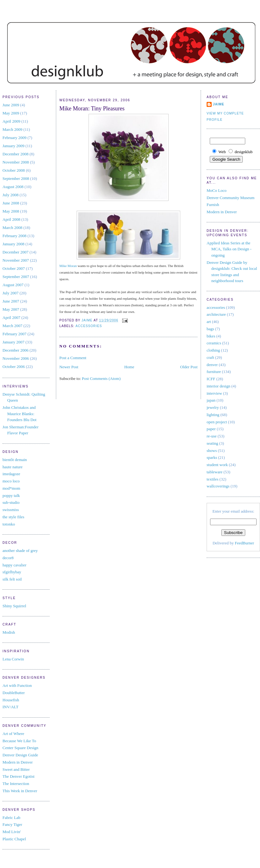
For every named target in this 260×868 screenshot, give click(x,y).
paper (211, 429)
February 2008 (14, 236)
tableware (215, 472)
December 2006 (16, 350)
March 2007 (12, 326)
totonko (9, 524)
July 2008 (11, 195)
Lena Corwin (13, 659)
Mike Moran (68, 266)
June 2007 (11, 301)
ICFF (211, 379)
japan (211, 400)
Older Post (189, 367)
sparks (212, 457)
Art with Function (17, 685)
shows (212, 451)
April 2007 (11, 317)
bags (210, 329)
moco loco (11, 481)
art (209, 322)
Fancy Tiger (12, 824)
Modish (9, 632)
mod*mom (11, 488)
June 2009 (11, 105)
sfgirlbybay (12, 572)
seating (212, 443)
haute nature (13, 467)
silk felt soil (12, 579)
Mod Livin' (12, 832)
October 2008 (14, 170)
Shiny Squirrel (14, 606)
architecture (216, 314)
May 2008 (11, 211)
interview (214, 393)
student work (217, 465)
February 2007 (14, 334)
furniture (214, 372)
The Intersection (16, 784)
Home (129, 367)
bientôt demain (15, 460)
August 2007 (13, 285)
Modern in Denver (18, 762)
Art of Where (13, 734)
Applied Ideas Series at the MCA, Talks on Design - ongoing (229, 249)
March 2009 (12, 129)
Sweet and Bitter (16, 769)
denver (212, 365)
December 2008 (16, 154)
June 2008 (11, 203)
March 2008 (12, 228)
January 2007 (14, 342)
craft (210, 357)
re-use (212, 436)
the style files (13, 517)
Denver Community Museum (230, 198)
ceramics (214, 343)
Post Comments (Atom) (101, 378)
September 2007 (16, 277)
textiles (213, 479)
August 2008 (13, 187)
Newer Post (69, 367)
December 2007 (16, 252)
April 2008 (11, 219)
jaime (219, 104)
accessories (89, 326)
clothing (213, 350)
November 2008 (16, 162)
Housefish (11, 700)
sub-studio (11, 502)
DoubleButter (14, 693)
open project (217, 422)
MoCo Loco (217, 190)
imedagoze (11, 474)
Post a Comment (73, 358)
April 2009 (11, 121)
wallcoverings (218, 486)
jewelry (213, 407)
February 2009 (14, 138)
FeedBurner (244, 543)
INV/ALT (11, 707)
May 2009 (11, 113)
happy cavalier (14, 565)
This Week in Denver (20, 791)
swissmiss (11, 510)
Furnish (213, 205)
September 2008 (16, 178)
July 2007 (11, 293)
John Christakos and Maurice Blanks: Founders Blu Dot (19, 414)
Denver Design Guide (20, 755)
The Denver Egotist (19, 776)
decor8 (8, 558)
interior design (218, 386)
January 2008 (14, 244)
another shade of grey (20, 551)
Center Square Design (20, 748)
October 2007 (14, 268)
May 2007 (11, 309)
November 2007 (16, 260)
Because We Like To (19, 741)
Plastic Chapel (14, 839)
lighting (213, 415)
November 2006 (16, 358)
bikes (211, 336)
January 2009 (14, 146)
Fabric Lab (11, 818)
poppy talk (11, 495)
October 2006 (14, 367)
